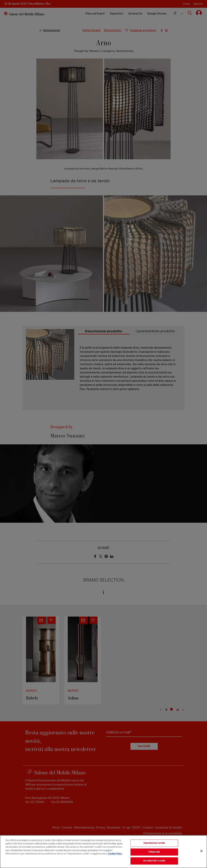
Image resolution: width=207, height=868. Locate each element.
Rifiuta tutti (154, 852)
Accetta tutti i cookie (154, 861)
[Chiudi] (201, 851)
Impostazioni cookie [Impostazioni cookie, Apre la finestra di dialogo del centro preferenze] (154, 843)
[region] (103, 852)
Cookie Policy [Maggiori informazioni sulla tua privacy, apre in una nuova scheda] (115, 854)
